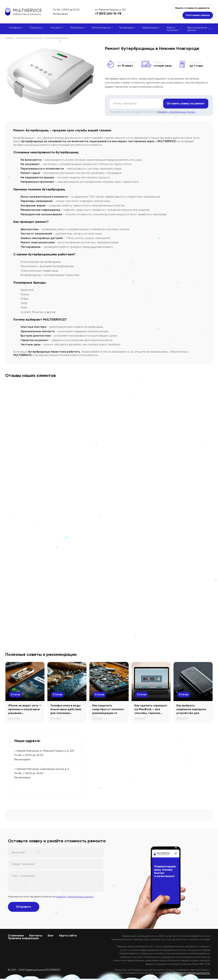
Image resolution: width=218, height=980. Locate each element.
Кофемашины (150, 28)
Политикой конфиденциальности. (192, 973)
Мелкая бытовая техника (29, 38)
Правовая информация (23, 938)
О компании (16, 936)
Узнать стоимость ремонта (192, 8)
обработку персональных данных (176, 112)
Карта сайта (68, 936)
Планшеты (36, 28)
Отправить (24, 907)
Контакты (36, 936)
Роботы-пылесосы (172, 29)
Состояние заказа (198, 15)
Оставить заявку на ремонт (186, 103)
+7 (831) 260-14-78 (108, 13)
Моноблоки (77, 28)
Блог (51, 936)
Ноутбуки (56, 28)
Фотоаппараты (101, 28)
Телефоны (15, 28)
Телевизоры (126, 28)
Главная (9, 38)
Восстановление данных (197, 29)
